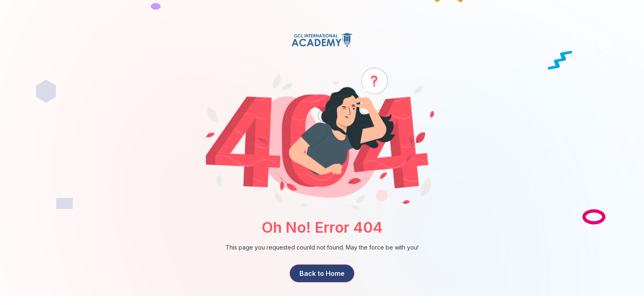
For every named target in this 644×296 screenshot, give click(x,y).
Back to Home (322, 273)
